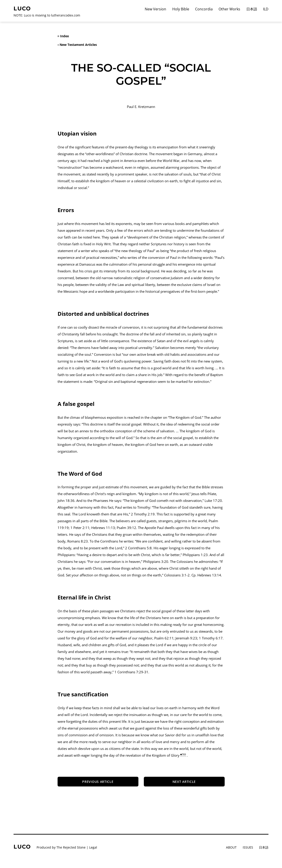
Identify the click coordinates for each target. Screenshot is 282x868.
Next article (184, 782)
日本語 (252, 9)
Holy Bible (181, 9)
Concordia (204, 9)
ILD (266, 9)
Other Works (229, 9)
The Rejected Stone (71, 847)
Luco (22, 8)
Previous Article (98, 782)
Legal (93, 847)
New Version (155, 9)
